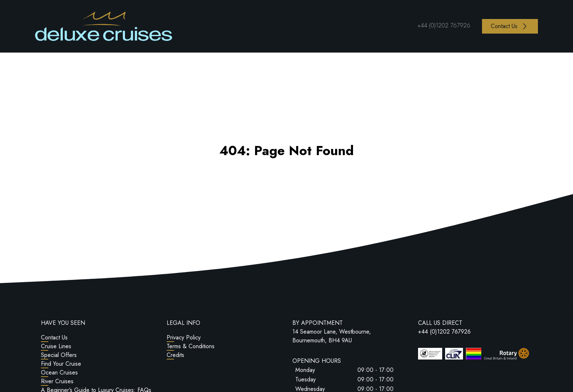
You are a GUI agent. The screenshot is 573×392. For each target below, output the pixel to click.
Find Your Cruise (61, 364)
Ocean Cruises (59, 372)
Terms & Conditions (191, 346)
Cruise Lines (56, 346)
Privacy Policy (184, 337)
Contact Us (54, 337)
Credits (175, 355)
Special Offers (59, 355)
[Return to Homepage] (104, 26)
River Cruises (57, 381)
